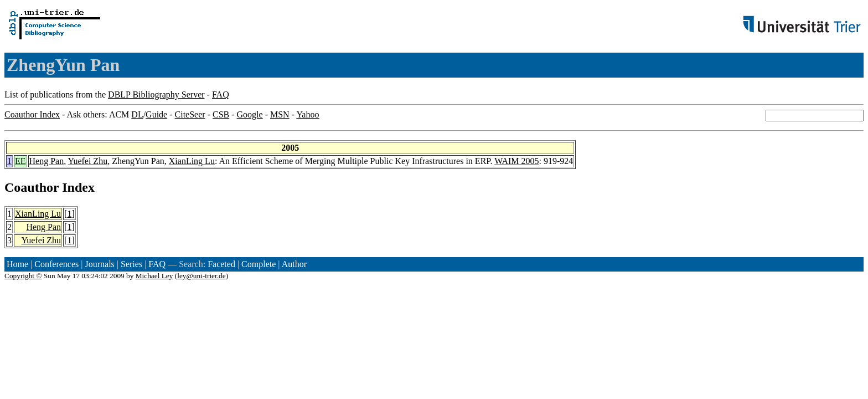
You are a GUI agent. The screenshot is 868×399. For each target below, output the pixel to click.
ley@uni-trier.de (201, 276)
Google (250, 114)
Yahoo (308, 114)
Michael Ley (154, 276)
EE (20, 161)
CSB (221, 114)
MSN (280, 114)
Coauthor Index (32, 114)
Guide (156, 114)
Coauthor (32, 187)
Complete (259, 264)
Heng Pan (47, 161)
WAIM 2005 (516, 161)
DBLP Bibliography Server (156, 94)
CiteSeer (190, 114)
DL (137, 114)
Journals (99, 264)
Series (131, 264)
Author (294, 264)
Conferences (56, 264)
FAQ (221, 94)
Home (17, 264)
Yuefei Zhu (88, 161)
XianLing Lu (192, 161)
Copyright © (23, 276)
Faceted (221, 264)
